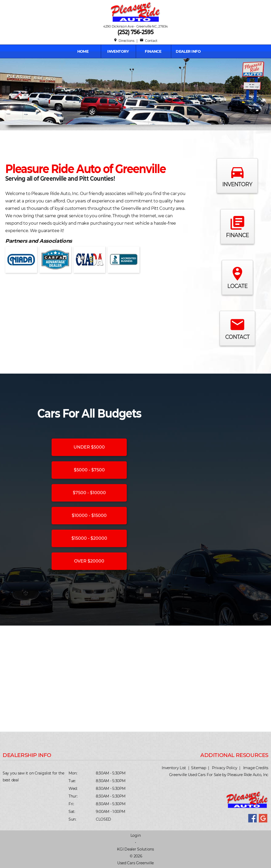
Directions (124, 41)
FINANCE (153, 51)
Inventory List (174, 768)
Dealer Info (188, 51)
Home (83, 51)
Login (136, 835)
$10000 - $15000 (89, 515)
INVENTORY (118, 51)
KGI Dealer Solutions (135, 849)
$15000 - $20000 (89, 538)
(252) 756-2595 (135, 32)
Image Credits (256, 768)
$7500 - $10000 (89, 493)
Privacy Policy (225, 768)
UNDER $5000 (89, 447)
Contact (149, 41)
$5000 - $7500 (89, 470)
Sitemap (199, 768)
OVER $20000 (89, 561)
